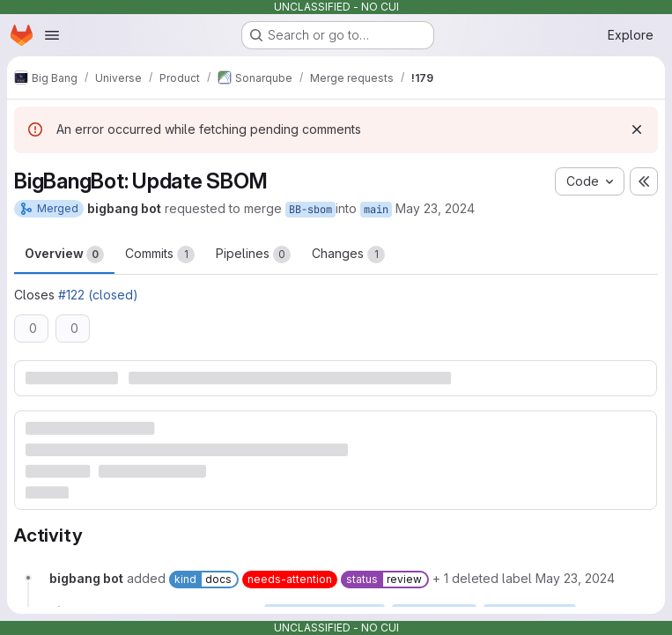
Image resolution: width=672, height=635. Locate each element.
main (376, 210)
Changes (348, 255)
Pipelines (253, 255)
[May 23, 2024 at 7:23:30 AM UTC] (575, 578)
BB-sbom (310, 210)
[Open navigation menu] (52, 35)
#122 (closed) (98, 295)
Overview (64, 255)
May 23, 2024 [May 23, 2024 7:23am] (435, 208)
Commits (160, 255)
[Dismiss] (637, 129)
